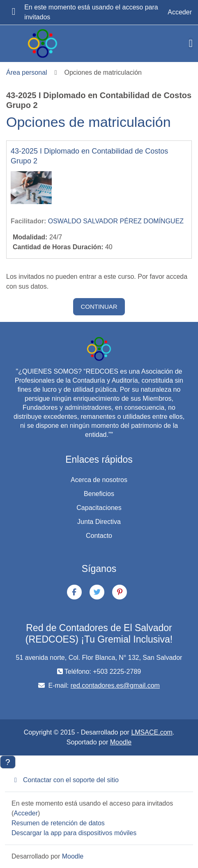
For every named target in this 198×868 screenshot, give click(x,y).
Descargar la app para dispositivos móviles (74, 833)
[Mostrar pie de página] (8, 762)
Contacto (99, 536)
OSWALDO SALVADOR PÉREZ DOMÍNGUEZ (116, 221)
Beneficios (99, 494)
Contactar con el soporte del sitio (65, 780)
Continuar (99, 307)
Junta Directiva (99, 522)
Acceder (180, 12)
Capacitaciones (99, 508)
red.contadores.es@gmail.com (115, 685)
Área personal (27, 72)
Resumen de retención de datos (58, 823)
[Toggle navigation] (191, 44)
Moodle (121, 742)
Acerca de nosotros (99, 480)
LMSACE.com (152, 732)
